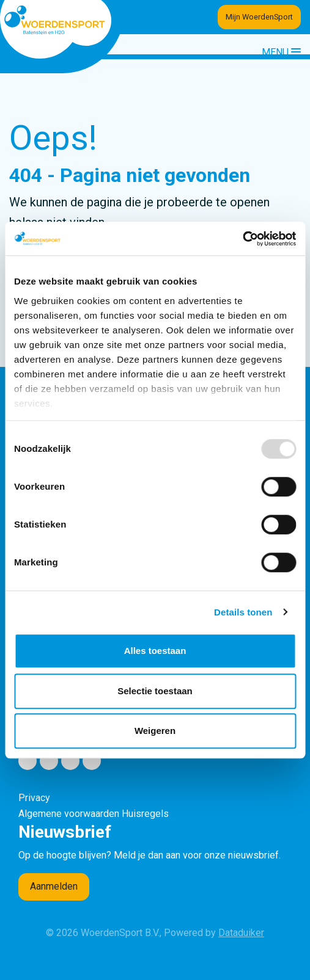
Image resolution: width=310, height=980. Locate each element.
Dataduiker (241, 933)
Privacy (34, 798)
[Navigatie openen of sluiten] (281, 52)
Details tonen (243, 612)
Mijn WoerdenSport (259, 17)
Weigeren (155, 731)
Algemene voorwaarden (69, 814)
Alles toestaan (155, 651)
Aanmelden (54, 886)
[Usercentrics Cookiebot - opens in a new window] (242, 239)
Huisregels (145, 814)
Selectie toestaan (155, 691)
